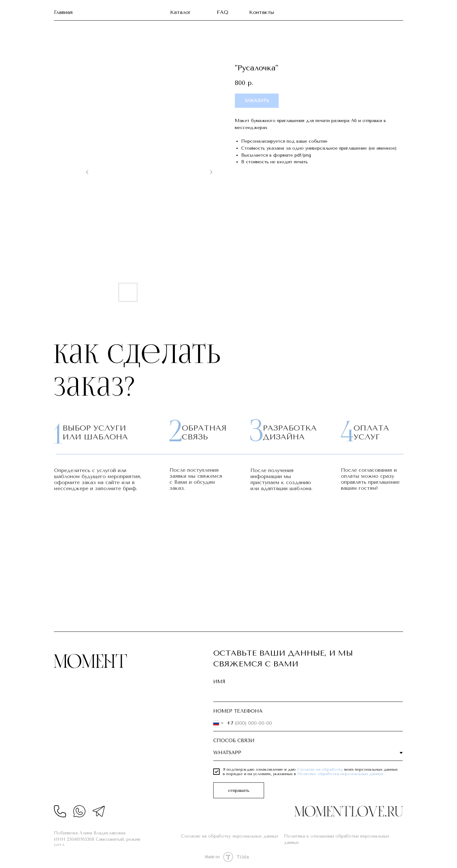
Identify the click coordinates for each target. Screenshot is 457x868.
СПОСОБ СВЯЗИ (234, 741)
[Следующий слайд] (211, 172)
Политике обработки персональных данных (340, 774)
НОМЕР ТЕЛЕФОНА (238, 711)
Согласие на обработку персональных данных (230, 836)
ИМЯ (219, 682)
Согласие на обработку (320, 769)
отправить (239, 790)
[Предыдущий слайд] (87, 172)
